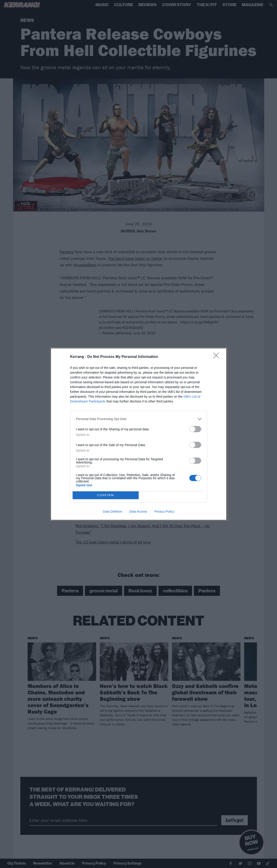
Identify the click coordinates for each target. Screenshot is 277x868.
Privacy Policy (164, 511)
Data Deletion (113, 511)
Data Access (138, 511)
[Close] (218, 357)
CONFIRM (106, 495)
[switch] (195, 429)
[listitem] (139, 419)
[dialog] (139, 434)
